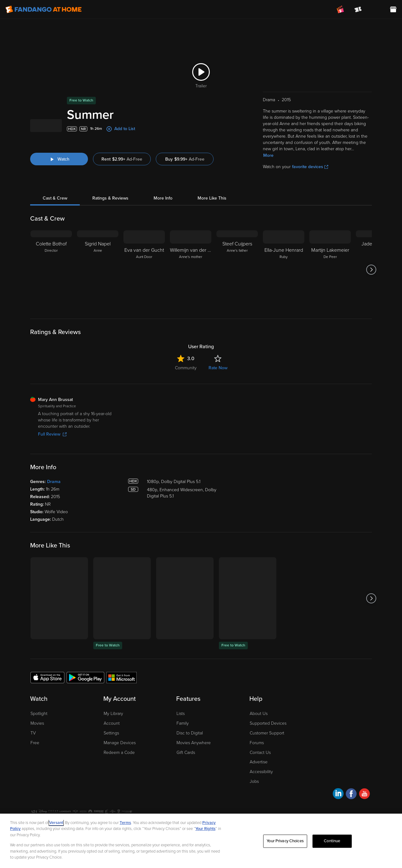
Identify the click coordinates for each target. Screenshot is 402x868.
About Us (259, 714)
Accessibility (261, 772)
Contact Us (260, 753)
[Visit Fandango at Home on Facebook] (351, 795)
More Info (163, 198)
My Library (113, 714)
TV (33, 733)
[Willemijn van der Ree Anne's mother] (191, 270)
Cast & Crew (55, 198)
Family (183, 723)
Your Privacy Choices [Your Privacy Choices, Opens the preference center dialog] (285, 841)
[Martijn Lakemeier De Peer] (330, 270)
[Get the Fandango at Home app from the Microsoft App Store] (122, 677)
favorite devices (310, 167)
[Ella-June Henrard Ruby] (284, 270)
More (268, 155)
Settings (111, 733)
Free (35, 743)
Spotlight (39, 714)
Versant (56, 823)
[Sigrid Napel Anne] (98, 270)
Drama (54, 482)
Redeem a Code (119, 753)
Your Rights (205, 829)
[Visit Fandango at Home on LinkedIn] (338, 795)
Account (112, 723)
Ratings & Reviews (110, 198)
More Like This (212, 198)
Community (186, 368)
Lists (181, 714)
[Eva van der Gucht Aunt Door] (144, 270)
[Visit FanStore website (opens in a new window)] (393, 9)
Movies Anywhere (194, 743)
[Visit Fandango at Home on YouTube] (364, 795)
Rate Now (218, 368)
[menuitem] (376, 9)
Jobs (254, 781)
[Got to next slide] (371, 270)
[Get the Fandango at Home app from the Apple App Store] (47, 677)
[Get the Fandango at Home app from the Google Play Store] (85, 677)
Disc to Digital (190, 733)
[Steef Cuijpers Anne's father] (237, 270)
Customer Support (267, 733)
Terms (125, 823)
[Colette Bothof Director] (51, 270)
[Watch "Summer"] (59, 159)
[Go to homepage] (43, 9)
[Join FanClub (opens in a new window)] (340, 9)
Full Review (52, 434)
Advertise (259, 762)
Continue (332, 841)
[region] (201, 841)
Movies (37, 723)
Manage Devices (120, 743)
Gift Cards (186, 753)
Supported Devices (268, 723)
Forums (257, 743)
